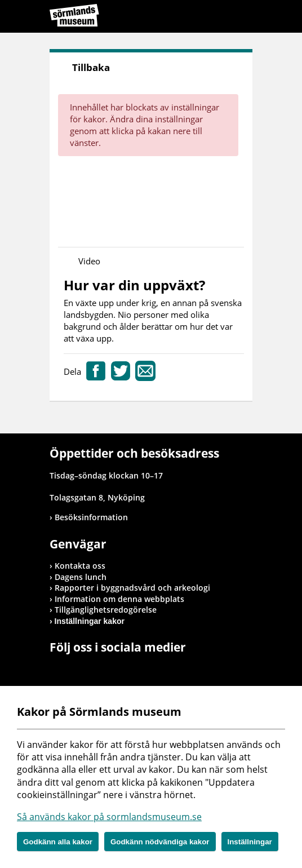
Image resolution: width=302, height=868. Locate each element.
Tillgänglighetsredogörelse (106, 610)
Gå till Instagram (75, 670)
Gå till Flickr (108, 670)
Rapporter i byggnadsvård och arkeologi (132, 588)
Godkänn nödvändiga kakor (160, 842)
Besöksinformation (91, 517)
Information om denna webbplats (119, 599)
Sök (216, 18)
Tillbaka (91, 67)
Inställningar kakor (90, 621)
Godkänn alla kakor (58, 842)
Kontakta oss (80, 566)
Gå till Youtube (92, 670)
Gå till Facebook (58, 670)
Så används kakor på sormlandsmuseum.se (109, 817)
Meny (244, 18)
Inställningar (250, 842)
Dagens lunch (81, 577)
